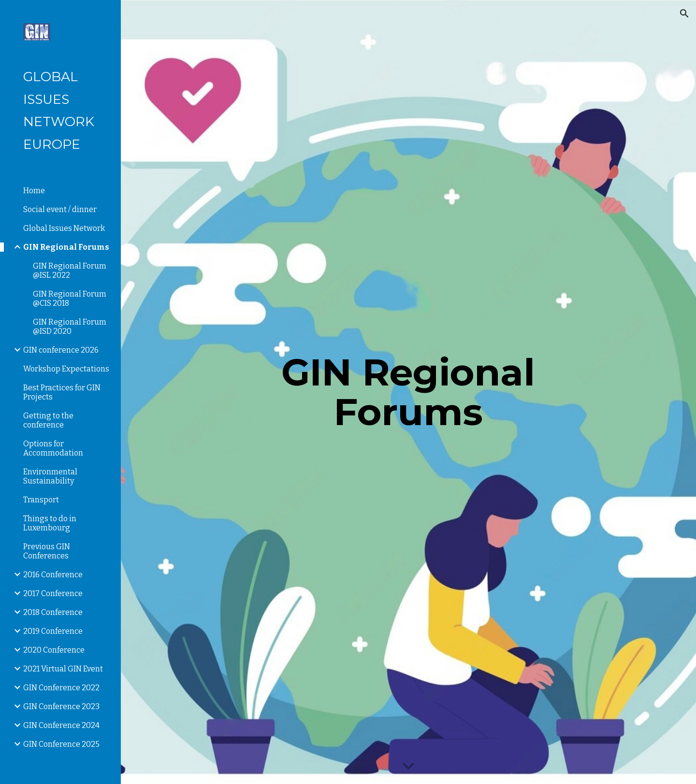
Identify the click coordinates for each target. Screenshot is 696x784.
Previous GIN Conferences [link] (47, 551)
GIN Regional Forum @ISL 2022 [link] (70, 271)
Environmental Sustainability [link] (50, 476)
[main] (408, 392)
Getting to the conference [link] (48, 420)
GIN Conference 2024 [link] (61, 725)
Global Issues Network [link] (64, 228)
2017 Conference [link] (53, 593)
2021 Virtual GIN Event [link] (63, 669)
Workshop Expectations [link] (66, 369)
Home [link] (34, 191)
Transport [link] (41, 500)
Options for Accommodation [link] (53, 448)
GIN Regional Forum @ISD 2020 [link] (70, 327)
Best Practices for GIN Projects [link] (62, 392)
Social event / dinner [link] (60, 209)
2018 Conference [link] (53, 612)
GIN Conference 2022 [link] (61, 688)
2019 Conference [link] (53, 631)
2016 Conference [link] (53, 575)
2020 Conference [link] (54, 650)
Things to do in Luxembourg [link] (50, 523)
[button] (684, 14)
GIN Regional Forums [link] (66, 247)
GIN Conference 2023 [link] (61, 706)
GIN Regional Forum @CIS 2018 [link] (70, 299)
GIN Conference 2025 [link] (61, 744)
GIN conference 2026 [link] (61, 350)
